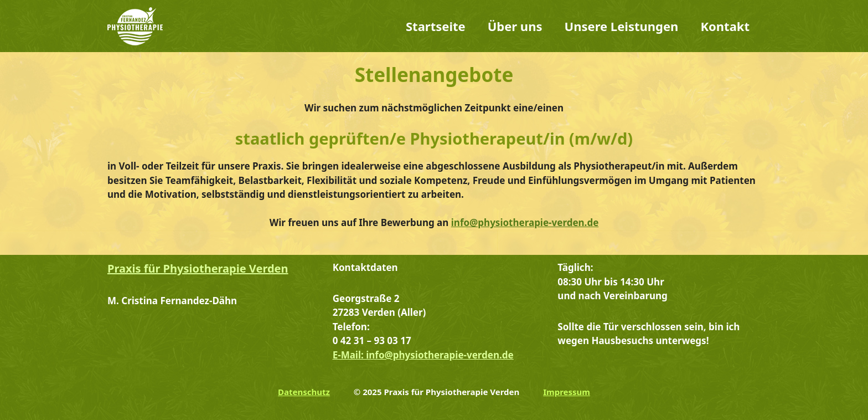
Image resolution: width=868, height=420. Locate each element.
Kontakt (725, 26)
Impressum (567, 392)
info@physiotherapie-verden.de (525, 222)
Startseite (436, 26)
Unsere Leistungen (622, 26)
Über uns (515, 26)
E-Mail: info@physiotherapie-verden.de (423, 355)
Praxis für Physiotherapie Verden (198, 268)
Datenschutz (304, 392)
